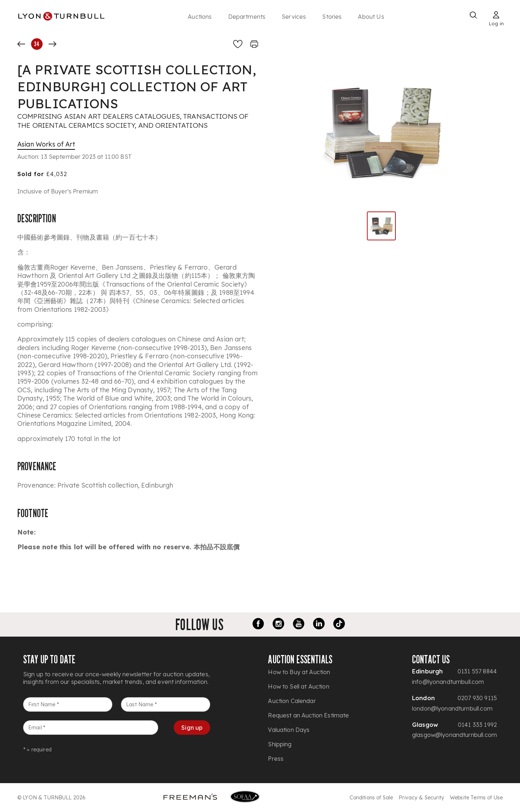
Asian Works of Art (46, 144)
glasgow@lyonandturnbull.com (454, 735)
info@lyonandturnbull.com (448, 682)
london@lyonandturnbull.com (452, 708)
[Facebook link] (258, 625)
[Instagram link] (278, 625)
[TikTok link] (339, 625)
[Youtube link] (299, 625)
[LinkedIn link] (319, 625)
